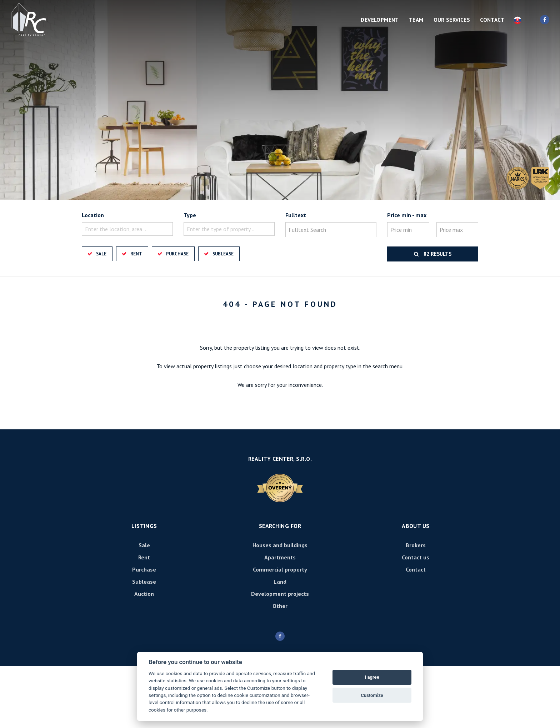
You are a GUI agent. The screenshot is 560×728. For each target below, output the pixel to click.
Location (93, 215)
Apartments (280, 557)
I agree (372, 677)
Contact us (416, 557)
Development (380, 20)
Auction (144, 594)
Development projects (280, 594)
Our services (452, 20)
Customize (372, 695)
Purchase (177, 254)
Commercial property (280, 569)
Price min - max (407, 215)
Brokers (416, 545)
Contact (492, 20)
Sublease (223, 254)
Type (190, 215)
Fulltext (296, 215)
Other (280, 606)
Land (280, 582)
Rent (136, 254)
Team (416, 20)
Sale (101, 254)
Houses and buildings (280, 545)
